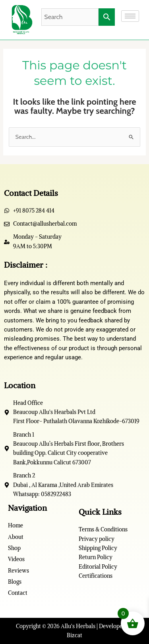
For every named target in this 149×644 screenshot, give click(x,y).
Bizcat (74, 635)
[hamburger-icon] (130, 16)
